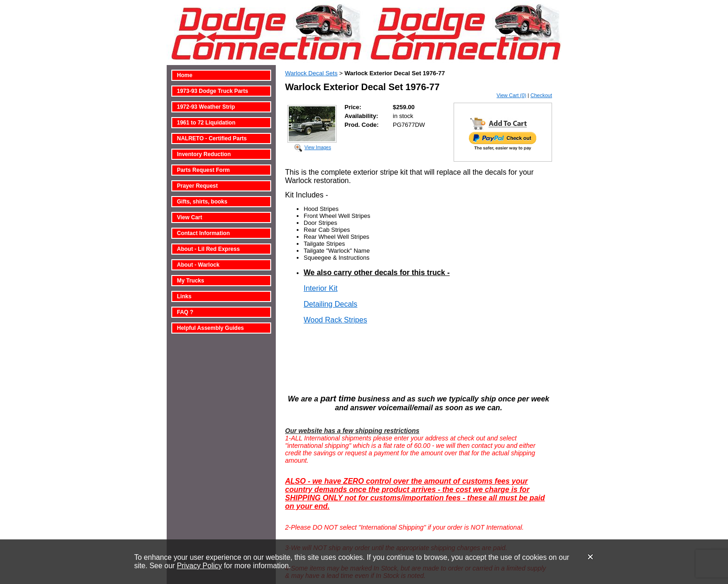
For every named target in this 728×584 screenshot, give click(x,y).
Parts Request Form (203, 170)
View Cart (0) (512, 95)
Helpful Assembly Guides (210, 328)
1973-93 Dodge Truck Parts (212, 91)
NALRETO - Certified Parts (212, 138)
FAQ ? (185, 312)
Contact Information (203, 233)
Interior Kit (321, 288)
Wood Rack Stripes (335, 320)
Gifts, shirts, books (202, 202)
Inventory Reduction (204, 154)
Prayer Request (197, 186)
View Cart (189, 217)
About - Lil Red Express (208, 249)
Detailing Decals (331, 304)
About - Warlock (198, 265)
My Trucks (191, 281)
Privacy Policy (199, 566)
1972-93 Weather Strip (206, 107)
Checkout (541, 95)
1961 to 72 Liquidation (206, 123)
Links (184, 296)
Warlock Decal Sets (311, 73)
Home (185, 75)
